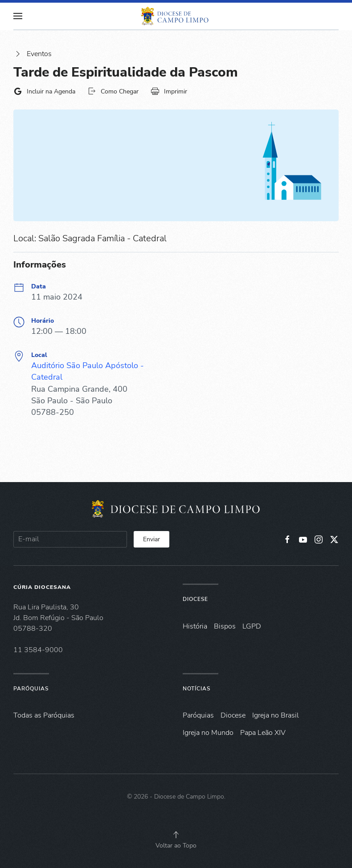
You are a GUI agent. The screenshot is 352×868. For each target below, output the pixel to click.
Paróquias (31, 689)
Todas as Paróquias (44, 715)
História (195, 626)
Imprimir (169, 91)
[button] (18, 16)
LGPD (252, 626)
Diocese (195, 599)
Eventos (33, 54)
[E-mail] (70, 539)
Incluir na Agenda (44, 91)
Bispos (225, 626)
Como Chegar (113, 91)
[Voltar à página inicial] (176, 16)
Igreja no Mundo (208, 733)
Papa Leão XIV (263, 733)
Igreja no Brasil (276, 715)
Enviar (151, 539)
